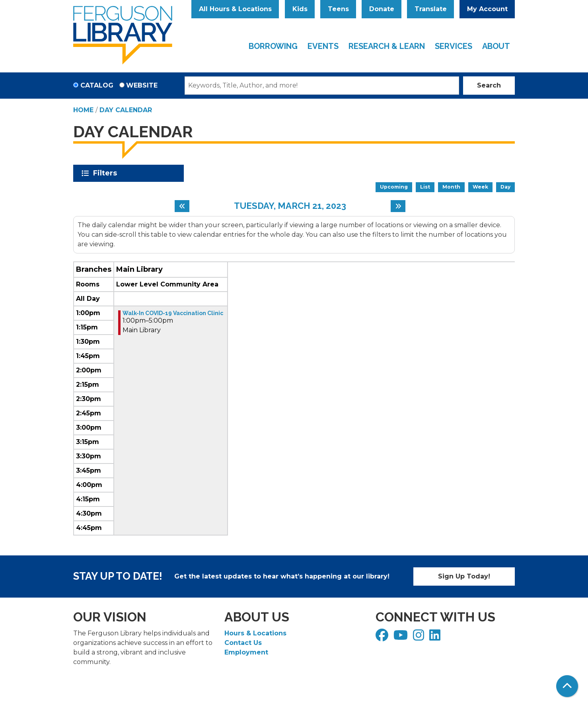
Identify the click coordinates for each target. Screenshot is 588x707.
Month (451, 187)
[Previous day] (182, 206)
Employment (246, 652)
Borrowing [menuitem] (273, 46)
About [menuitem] (496, 46)
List (425, 187)
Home (83, 110)
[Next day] (398, 206)
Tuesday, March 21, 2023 (290, 206)
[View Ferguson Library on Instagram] (420, 638)
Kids (300, 9)
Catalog (97, 85)
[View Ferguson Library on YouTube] (402, 638)
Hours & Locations (255, 633)
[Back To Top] (567, 686)
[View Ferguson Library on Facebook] (383, 638)
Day (505, 187)
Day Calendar (126, 110)
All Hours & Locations (235, 9)
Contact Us (243, 643)
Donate (382, 9)
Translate (431, 9)
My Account (487, 9)
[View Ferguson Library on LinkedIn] (436, 638)
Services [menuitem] (454, 46)
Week (480, 187)
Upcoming (394, 187)
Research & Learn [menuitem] (387, 46)
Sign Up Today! (464, 576)
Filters (106, 173)
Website (142, 85)
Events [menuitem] (323, 46)
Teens (338, 9)
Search (489, 85)
